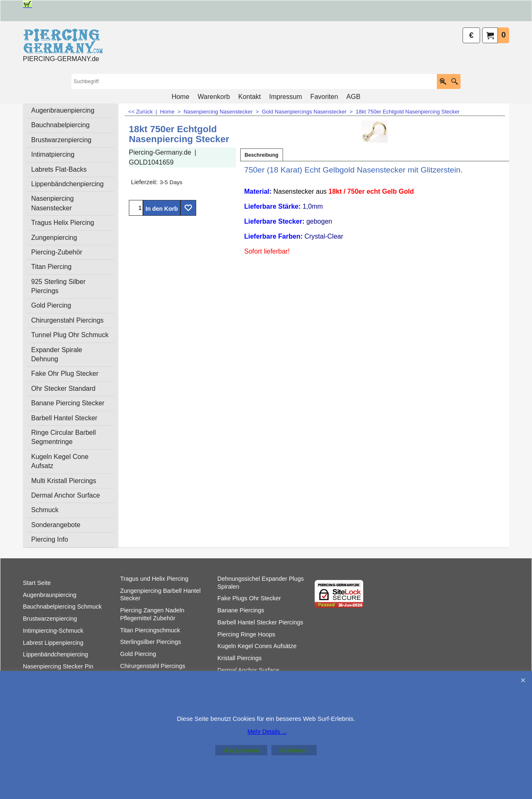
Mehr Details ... (267, 732)
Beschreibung (262, 155)
